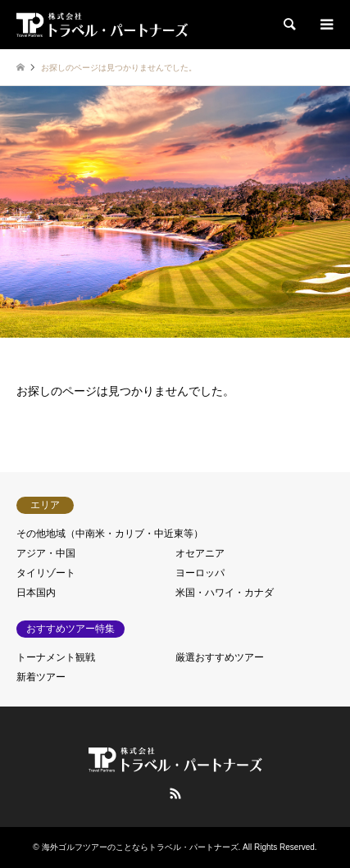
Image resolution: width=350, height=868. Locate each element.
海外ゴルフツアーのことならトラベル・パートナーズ (140, 847)
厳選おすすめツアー (220, 657)
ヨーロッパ (200, 573)
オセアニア (200, 553)
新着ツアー (41, 677)
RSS (175, 793)
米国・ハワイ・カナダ (225, 593)
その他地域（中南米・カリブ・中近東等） (110, 534)
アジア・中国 (46, 553)
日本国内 (36, 593)
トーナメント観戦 (56, 657)
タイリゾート (46, 573)
